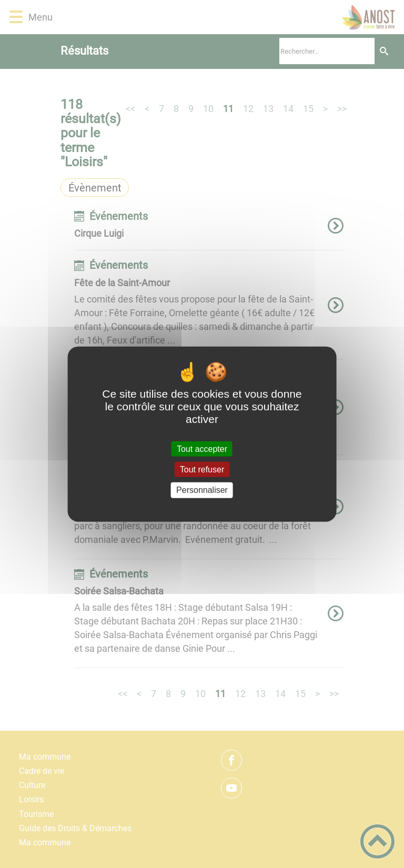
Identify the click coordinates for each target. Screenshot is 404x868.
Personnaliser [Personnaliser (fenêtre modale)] (202, 490)
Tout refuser (202, 470)
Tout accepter (202, 449)
